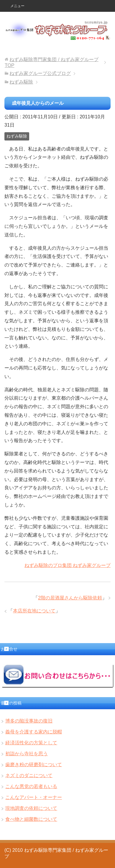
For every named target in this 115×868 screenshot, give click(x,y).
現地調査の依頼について (31, 808)
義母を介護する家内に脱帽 (34, 732)
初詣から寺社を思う (27, 754)
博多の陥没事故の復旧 (29, 721)
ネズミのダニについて (29, 775)
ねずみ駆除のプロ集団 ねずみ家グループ (68, 565)
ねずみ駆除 (17, 136)
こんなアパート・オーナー (34, 797)
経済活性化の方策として (31, 743)
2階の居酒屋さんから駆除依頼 (70, 598)
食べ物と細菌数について (31, 819)
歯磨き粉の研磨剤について (34, 765)
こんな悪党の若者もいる (31, 786)
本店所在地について (34, 611)
